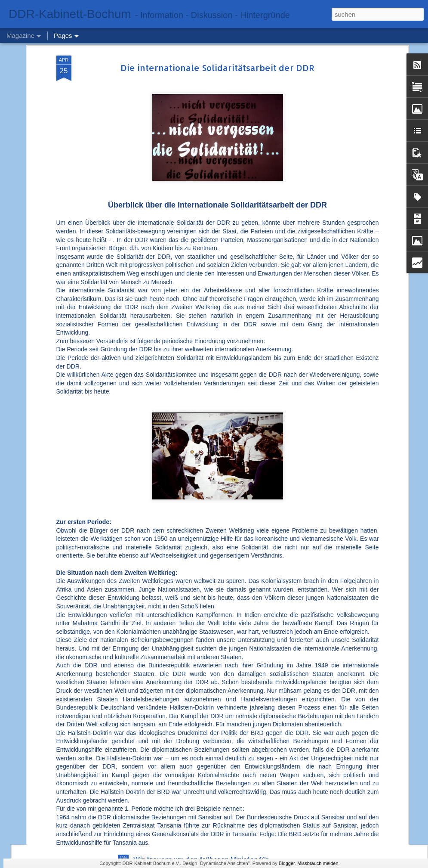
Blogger (287, 863)
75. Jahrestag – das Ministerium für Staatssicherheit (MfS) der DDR (191, 668)
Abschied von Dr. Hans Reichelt (185, 761)
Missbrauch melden (318, 863)
